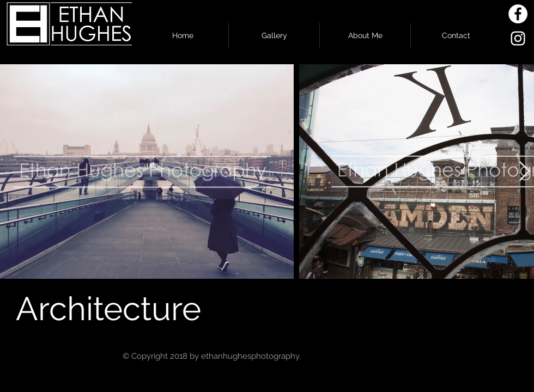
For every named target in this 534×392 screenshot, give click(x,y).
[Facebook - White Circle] (518, 14)
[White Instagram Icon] (518, 38)
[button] (274, 35)
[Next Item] (524, 172)
